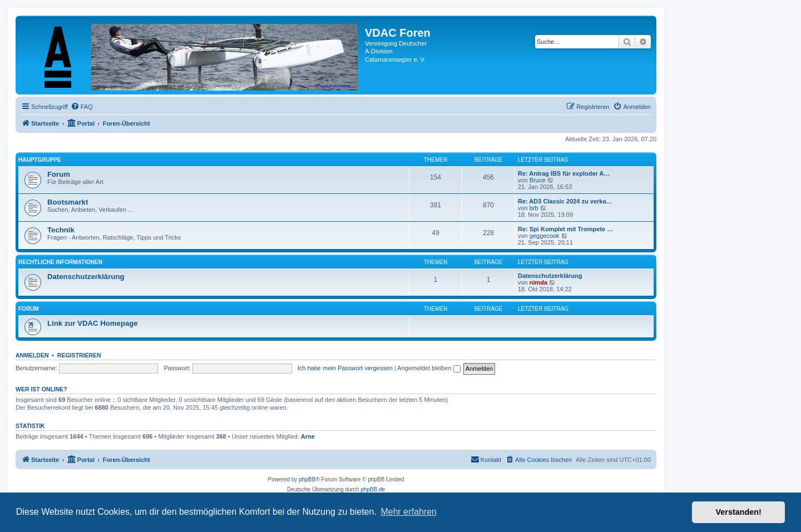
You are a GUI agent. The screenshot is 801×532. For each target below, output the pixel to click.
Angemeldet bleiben (429, 368)
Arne (308, 436)
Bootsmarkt (68, 202)
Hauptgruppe (40, 160)
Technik (61, 230)
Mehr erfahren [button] (409, 512)
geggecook (545, 236)
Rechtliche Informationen (60, 262)
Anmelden (32, 355)
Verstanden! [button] (739, 512)
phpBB (307, 479)
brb (534, 208)
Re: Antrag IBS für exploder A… (564, 173)
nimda (538, 282)
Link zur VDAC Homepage (93, 323)
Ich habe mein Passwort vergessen (345, 368)
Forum (59, 174)
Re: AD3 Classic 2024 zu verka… (565, 201)
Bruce (538, 180)
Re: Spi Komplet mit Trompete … (565, 229)
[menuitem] (82, 107)
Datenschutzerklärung (86, 277)
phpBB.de (373, 489)
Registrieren (79, 355)
